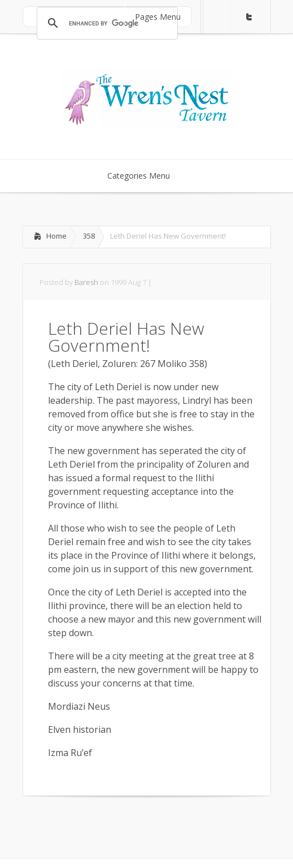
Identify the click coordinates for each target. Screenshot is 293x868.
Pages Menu (165, 17)
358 (89, 236)
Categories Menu (146, 176)
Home (56, 236)
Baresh (86, 282)
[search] (106, 23)
